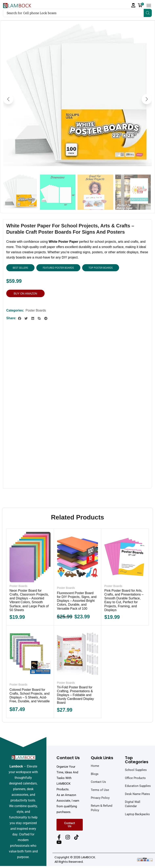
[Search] (148, 13)
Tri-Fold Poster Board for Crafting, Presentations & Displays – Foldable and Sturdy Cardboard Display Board (75, 695)
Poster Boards (36, 310)
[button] (133, 5)
